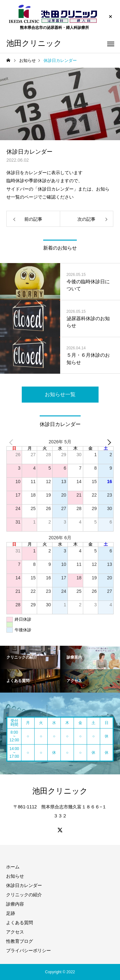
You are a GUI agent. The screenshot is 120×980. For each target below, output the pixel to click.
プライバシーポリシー (28, 950)
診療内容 (15, 904)
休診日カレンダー (24, 885)
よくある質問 (20, 923)
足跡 (11, 913)
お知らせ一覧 (60, 394)
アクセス (15, 932)
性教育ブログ (20, 941)
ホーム (13, 867)
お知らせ (15, 876)
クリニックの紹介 (24, 895)
